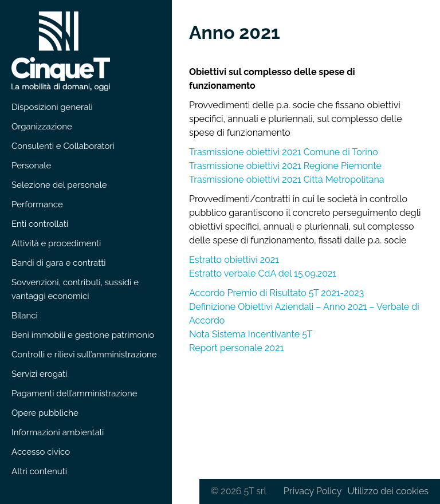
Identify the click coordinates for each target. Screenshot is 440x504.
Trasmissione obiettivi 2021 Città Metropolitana (287, 180)
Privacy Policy (313, 491)
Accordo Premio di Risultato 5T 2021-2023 (276, 293)
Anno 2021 (235, 32)
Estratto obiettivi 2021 (234, 260)
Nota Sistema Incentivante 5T (251, 334)
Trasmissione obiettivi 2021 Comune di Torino (284, 152)
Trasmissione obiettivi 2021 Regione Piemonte (285, 166)
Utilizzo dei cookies (388, 491)
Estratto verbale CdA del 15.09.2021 (263, 273)
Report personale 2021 (236, 348)
